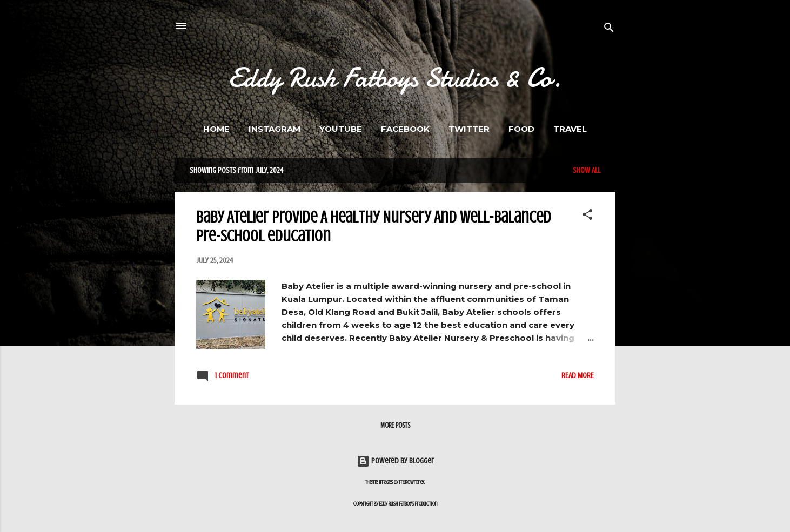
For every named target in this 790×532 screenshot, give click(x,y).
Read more (578, 376)
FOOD (521, 129)
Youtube (341, 129)
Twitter (469, 129)
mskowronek (412, 482)
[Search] (609, 29)
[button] (587, 217)
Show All (587, 170)
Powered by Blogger (395, 461)
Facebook (405, 129)
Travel (570, 129)
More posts (395, 425)
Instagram (275, 129)
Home (216, 129)
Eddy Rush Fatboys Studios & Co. (395, 78)
